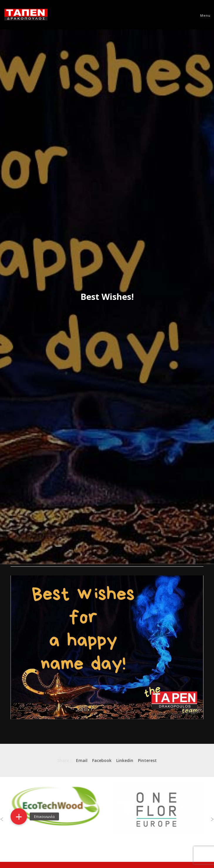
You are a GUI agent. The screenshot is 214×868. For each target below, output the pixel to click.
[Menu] (203, 15)
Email (82, 760)
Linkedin (125, 760)
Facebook (102, 760)
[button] (19, 816)
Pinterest (147, 760)
